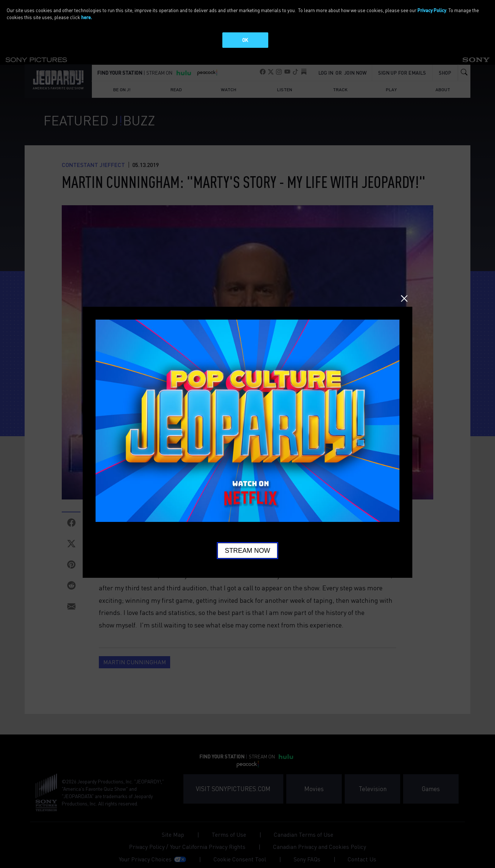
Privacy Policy (432, 10)
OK (245, 40)
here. (87, 17)
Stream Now (248, 551)
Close (404, 298)
